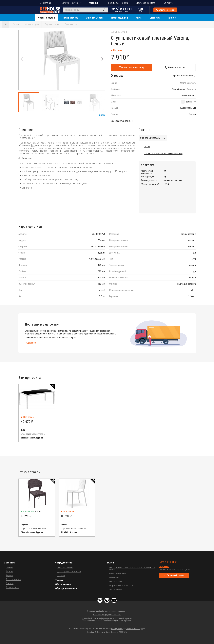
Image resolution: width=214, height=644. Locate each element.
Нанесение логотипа (117, 574)
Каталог (16, 24)
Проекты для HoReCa (117, 3)
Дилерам (61, 575)
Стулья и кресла (52, 24)
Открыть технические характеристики (163, 153)
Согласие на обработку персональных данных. (107, 611)
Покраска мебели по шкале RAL (122, 586)
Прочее (172, 18)
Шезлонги (155, 18)
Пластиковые (71, 24)
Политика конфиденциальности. (107, 615)
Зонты (139, 18)
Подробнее (30, 343)
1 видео (101, 115)
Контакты (168, 3)
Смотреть (191, 83)
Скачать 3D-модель (150, 138)
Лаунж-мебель (70, 18)
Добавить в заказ (175, 67)
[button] (102, 59)
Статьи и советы (12, 587)
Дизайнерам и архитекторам (69, 571)
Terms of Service (133, 629)
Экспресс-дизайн (116, 590)
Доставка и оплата (146, 3)
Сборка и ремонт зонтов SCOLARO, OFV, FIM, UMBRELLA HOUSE (132, 569)
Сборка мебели (115, 582)
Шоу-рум (9, 575)
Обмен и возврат (64, 584)
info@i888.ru (164, 567)
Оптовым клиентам (65, 567)
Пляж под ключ (120, 18)
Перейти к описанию (182, 76)
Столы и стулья (47, 18)
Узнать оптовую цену (132, 67)
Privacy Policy (117, 629)
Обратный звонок (166, 10)
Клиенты (9, 567)
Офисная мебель (95, 18)
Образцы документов (66, 588)
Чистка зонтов (115, 578)
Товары (59, 580)
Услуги (110, 563)
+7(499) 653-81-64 (121, 10)
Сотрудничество (70, 3)
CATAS (147, 146)
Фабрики (94, 3)
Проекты (9, 571)
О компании (46, 3)
